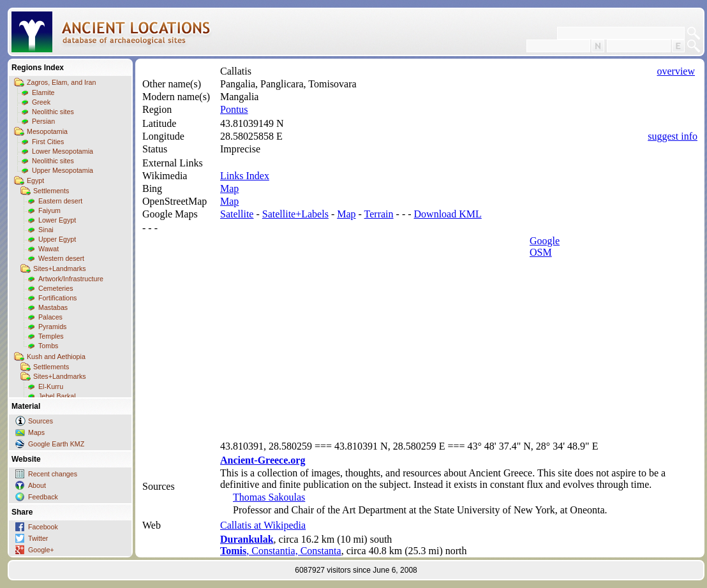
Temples (51, 336)
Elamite (43, 92)
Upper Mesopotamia (63, 170)
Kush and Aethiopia (56, 356)
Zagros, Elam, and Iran (61, 82)
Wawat (48, 249)
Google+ (41, 550)
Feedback (43, 497)
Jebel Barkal (57, 396)
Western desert (61, 258)
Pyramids (52, 327)
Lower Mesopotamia (63, 151)
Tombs (48, 346)
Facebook (43, 527)
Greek (41, 102)
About (37, 485)
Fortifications (57, 298)
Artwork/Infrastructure (71, 279)
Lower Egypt (57, 220)
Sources (41, 421)
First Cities (48, 142)
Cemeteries (56, 288)
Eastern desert (60, 201)
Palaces (50, 317)
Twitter (38, 538)
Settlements (51, 191)
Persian (43, 121)
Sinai (46, 230)
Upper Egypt (57, 239)
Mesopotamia (47, 131)
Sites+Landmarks (60, 268)
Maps (36, 432)
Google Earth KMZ (56, 444)
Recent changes (53, 474)
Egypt (35, 180)
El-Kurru (51, 386)
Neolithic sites (53, 112)
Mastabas (53, 307)
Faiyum (49, 210)
